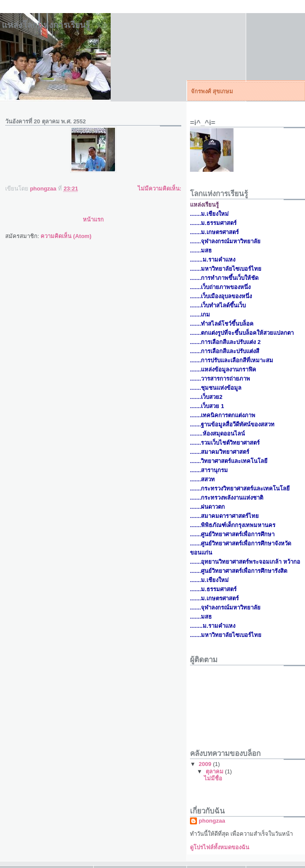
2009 (206, 764)
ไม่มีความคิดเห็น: (159, 189)
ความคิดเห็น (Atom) (66, 236)
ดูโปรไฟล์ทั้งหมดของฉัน (220, 847)
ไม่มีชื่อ (213, 778)
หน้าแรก (93, 220)
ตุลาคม (215, 771)
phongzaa (212, 821)
